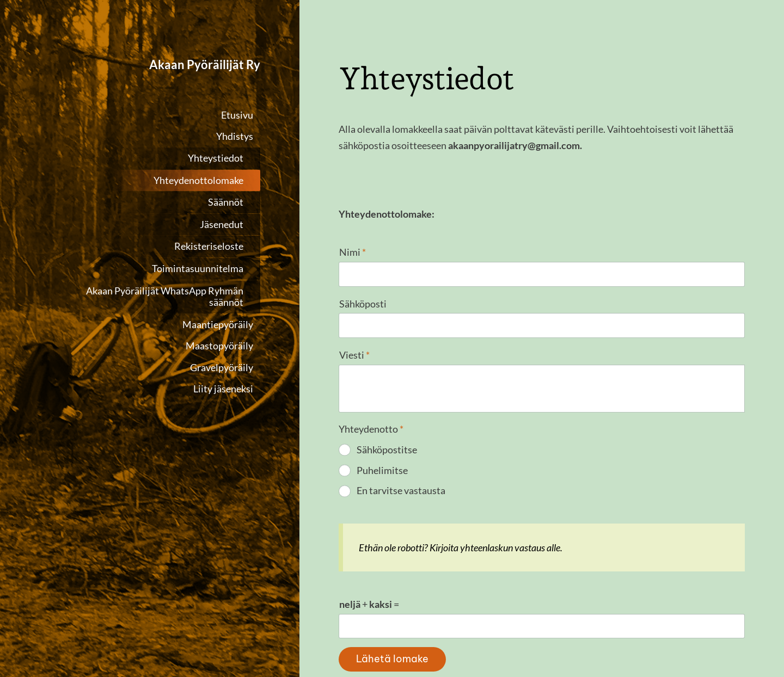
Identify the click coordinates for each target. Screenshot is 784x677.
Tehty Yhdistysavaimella (711, 631)
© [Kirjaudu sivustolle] (343, 631)
